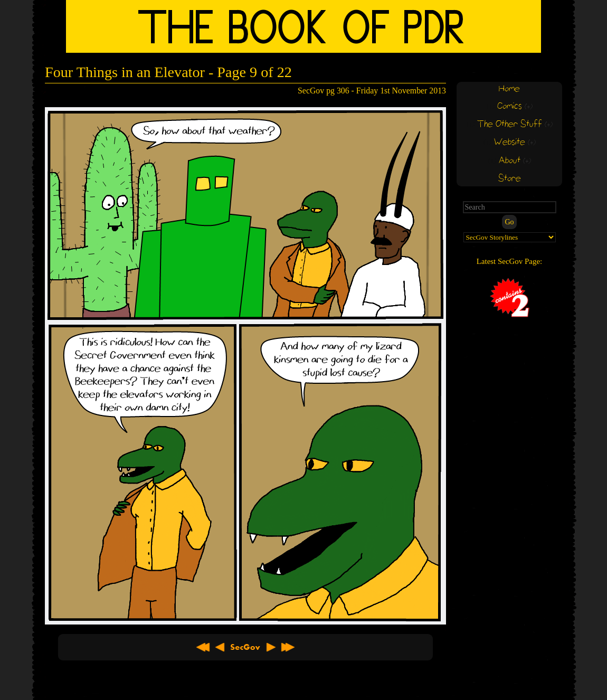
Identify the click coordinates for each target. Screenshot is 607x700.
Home (509, 89)
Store (510, 179)
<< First (203, 647)
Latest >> (288, 647)
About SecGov (245, 647)
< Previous (220, 647)
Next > (271, 647)
